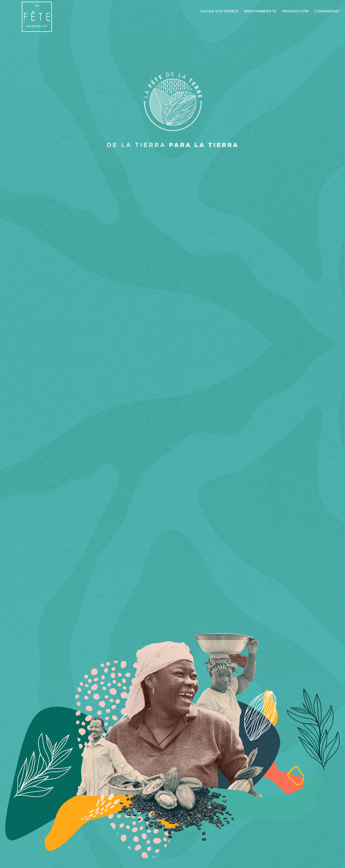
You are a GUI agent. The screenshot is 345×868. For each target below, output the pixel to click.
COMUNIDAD (327, 11)
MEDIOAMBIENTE (260, 11)
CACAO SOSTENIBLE (219, 11)
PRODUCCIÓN (295, 11)
